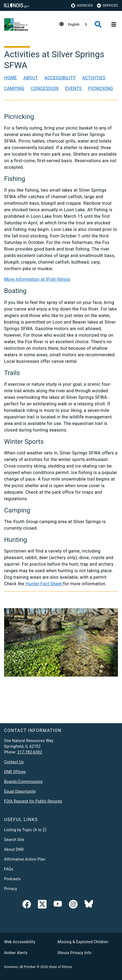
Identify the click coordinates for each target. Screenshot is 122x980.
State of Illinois (60, 967)
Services (107, 6)
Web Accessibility (20, 942)
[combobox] (78, 24)
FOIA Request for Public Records (33, 801)
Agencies (82, 6)
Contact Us (14, 762)
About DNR (14, 849)
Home (10, 78)
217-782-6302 (30, 752)
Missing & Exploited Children (83, 942)
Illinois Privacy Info (74, 953)
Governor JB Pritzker (20, 967)
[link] (27, 905)
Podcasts (12, 879)
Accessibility (60, 78)
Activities (94, 78)
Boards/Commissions (23, 782)
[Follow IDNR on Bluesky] (89, 905)
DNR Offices (15, 772)
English (74, 24)
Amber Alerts (16, 953)
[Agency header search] (98, 24)
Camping (14, 88)
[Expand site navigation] (114, 25)
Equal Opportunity (20, 791)
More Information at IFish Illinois (37, 279)
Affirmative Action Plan (25, 859)
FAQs (9, 869)
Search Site (14, 840)
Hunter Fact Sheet (44, 584)
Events (73, 88)
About (31, 78)
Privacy (11, 889)
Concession (45, 88)
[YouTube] (58, 905)
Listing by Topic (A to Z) (25, 830)
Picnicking (101, 88)
